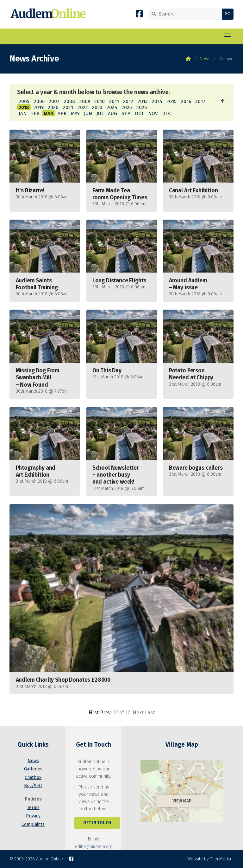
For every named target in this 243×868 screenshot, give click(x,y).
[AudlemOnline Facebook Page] (139, 15)
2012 (128, 101)
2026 (142, 107)
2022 (83, 107)
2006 (39, 101)
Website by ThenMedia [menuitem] (209, 859)
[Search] (187, 14)
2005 (24, 101)
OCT (139, 113)
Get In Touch (97, 823)
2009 (85, 101)
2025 (127, 107)
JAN (23, 113)
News (205, 59)
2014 (157, 101)
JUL (100, 113)
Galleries (33, 769)
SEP (126, 113)
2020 (53, 107)
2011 (114, 101)
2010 (100, 101)
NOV (153, 113)
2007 (54, 101)
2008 (69, 101)
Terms (33, 808)
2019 (39, 107)
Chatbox (33, 778)
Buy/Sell (33, 786)
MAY (75, 113)
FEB (35, 113)
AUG (112, 113)
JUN (88, 113)
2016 (186, 101)
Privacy (33, 816)
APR (62, 113)
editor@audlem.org (94, 847)
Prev (105, 713)
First (94, 713)
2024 (112, 107)
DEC (166, 113)
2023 (97, 107)
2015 (171, 101)
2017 (200, 101)
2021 (68, 107)
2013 (143, 101)
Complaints (33, 824)
